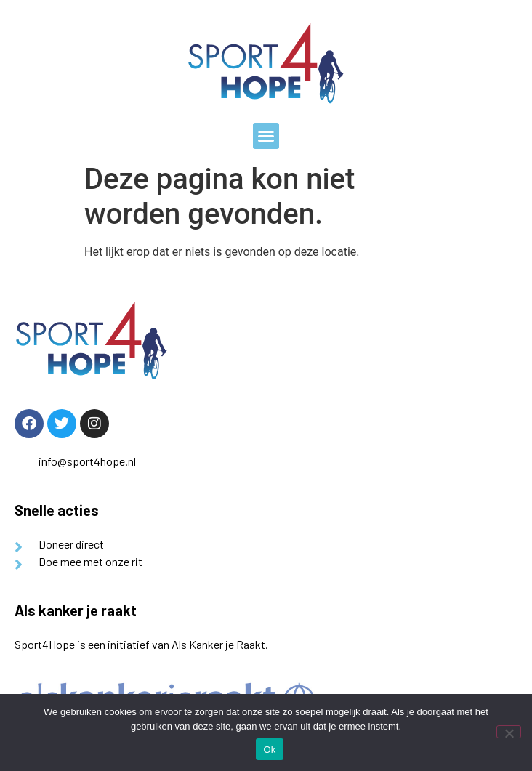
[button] (266, 136)
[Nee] (509, 732)
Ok (269, 750)
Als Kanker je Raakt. (220, 644)
